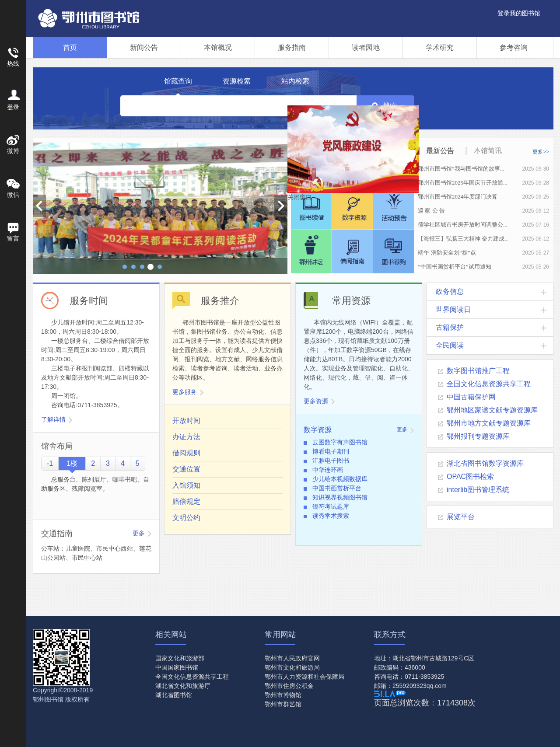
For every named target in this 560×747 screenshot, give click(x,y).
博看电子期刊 (331, 451)
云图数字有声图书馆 (340, 442)
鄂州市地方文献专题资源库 (489, 423)
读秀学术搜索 (331, 516)
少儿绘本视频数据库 (340, 479)
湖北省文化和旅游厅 (183, 686)
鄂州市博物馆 (283, 695)
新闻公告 (144, 47)
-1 (50, 463)
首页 (70, 47)
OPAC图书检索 (470, 476)
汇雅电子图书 (331, 461)
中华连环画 (328, 470)
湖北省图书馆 (174, 695)
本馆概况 (218, 47)
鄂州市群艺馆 (283, 704)
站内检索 (295, 81)
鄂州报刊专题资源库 (478, 436)
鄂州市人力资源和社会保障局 (304, 677)
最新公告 (440, 151)
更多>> (541, 152)
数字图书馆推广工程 (478, 371)
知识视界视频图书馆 (340, 497)
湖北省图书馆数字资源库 (485, 463)
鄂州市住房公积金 (289, 686)
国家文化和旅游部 (180, 658)
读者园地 (366, 47)
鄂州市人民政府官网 (292, 658)
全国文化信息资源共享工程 (489, 384)
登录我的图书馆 (519, 13)
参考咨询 (514, 47)
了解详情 (53, 419)
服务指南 (292, 47)
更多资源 (316, 401)
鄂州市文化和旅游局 (292, 667)
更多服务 (185, 392)
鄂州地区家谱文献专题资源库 (492, 410)
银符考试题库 (331, 506)
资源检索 (237, 81)
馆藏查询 (178, 81)
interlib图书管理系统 (478, 490)
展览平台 (461, 517)
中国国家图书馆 (177, 667)
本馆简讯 (488, 151)
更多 (139, 533)
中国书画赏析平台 (337, 488)
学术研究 (440, 47)
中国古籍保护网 (471, 397)
